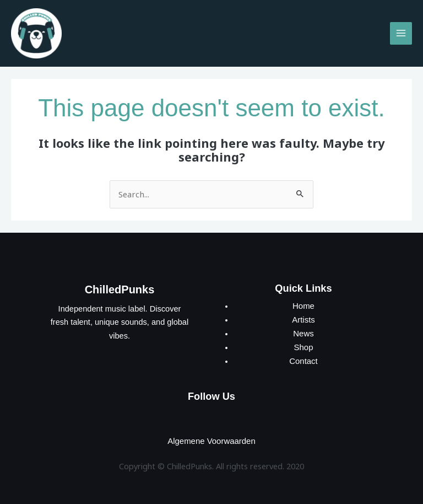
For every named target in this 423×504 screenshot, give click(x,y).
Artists (304, 318)
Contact (303, 360)
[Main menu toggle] (401, 33)
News (303, 332)
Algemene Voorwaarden (211, 439)
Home (304, 305)
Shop (303, 346)
